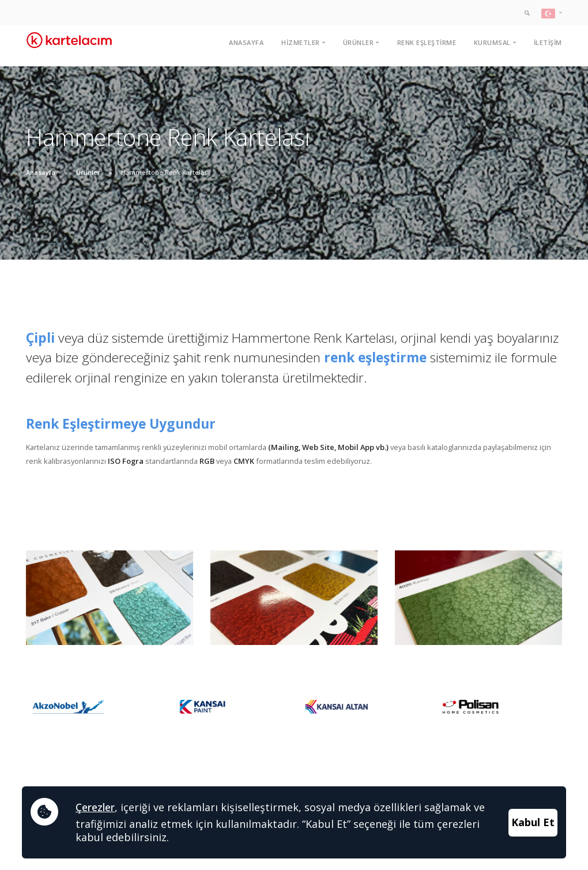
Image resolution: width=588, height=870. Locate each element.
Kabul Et (533, 822)
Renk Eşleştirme (427, 42)
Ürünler (88, 172)
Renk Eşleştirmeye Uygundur (121, 424)
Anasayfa (246, 42)
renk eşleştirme (375, 357)
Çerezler (95, 807)
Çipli (40, 338)
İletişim (548, 42)
